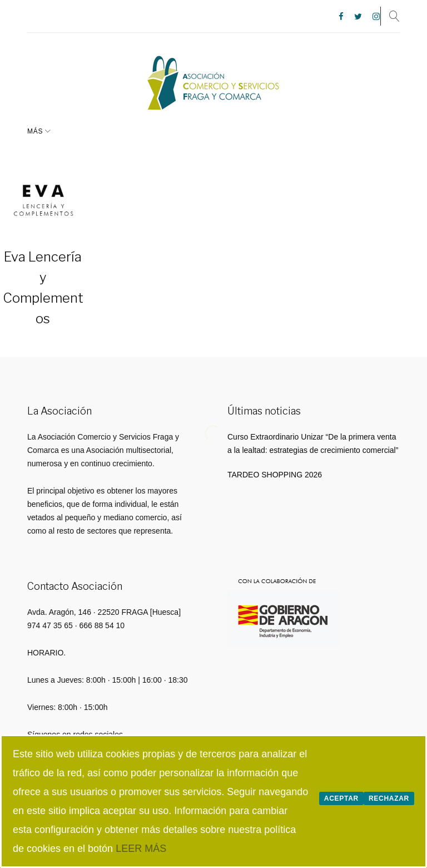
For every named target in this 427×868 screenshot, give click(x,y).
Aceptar (341, 798)
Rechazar (389, 798)
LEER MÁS (141, 849)
